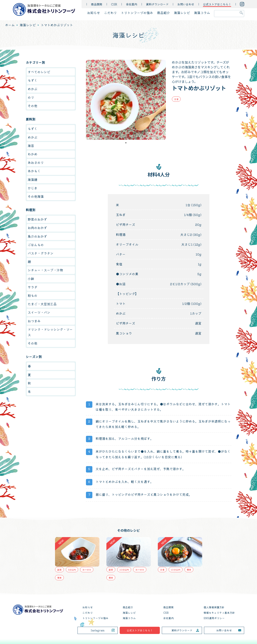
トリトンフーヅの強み (137, 13)
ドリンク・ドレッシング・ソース (50, 332)
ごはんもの (36, 245)
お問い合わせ (186, 4)
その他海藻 (36, 196)
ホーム (10, 25)
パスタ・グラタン (41, 253)
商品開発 (97, 4)
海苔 (31, 146)
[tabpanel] (126, 100)
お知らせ (94, 13)
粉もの (33, 295)
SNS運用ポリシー (214, 618)
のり (31, 97)
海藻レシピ (182, 13)
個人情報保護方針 (214, 607)
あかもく (34, 171)
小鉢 (31, 279)
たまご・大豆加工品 (42, 304)
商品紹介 (163, 13)
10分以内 (124, 570)
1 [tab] (126, 143)
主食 (176, 99)
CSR (114, 4)
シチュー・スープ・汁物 (45, 270)
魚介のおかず (37, 236)
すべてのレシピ (39, 72)
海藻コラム (202, 13)
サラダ (33, 287)
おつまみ (34, 321)
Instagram (98, 630)
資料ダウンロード (157, 4)
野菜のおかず (37, 219)
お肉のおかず (37, 228)
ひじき (33, 188)
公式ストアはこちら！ (140, 630)
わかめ (33, 154)
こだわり (110, 13)
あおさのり (36, 162)
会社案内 (132, 4)
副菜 (59, 570)
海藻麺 (33, 180)
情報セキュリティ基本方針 (219, 613)
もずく (33, 80)
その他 (33, 106)
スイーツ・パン (39, 312)
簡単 (59, 578)
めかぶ (33, 89)
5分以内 (72, 570)
